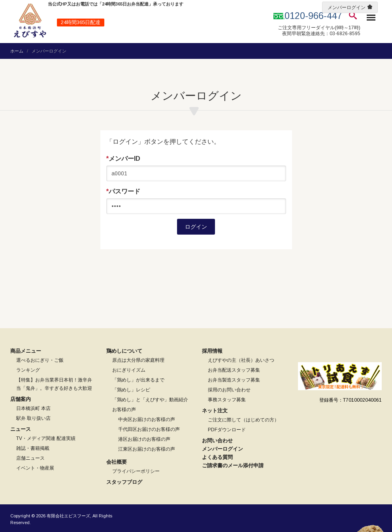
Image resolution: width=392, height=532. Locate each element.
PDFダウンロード (227, 430)
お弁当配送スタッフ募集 (234, 370)
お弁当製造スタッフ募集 (234, 380)
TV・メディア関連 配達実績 (46, 438)
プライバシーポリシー (136, 471)
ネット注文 (215, 411)
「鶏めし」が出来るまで (138, 380)
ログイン (196, 227)
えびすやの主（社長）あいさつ (241, 360)
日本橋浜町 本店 (33, 408)
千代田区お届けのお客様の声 (149, 429)
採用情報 (212, 351)
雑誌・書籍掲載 (33, 448)
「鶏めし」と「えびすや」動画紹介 (150, 400)
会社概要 (117, 462)
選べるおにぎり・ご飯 (40, 360)
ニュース (21, 429)
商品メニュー (26, 351)
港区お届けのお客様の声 (144, 439)
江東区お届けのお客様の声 (147, 449)
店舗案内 (21, 399)
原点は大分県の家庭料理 (138, 360)
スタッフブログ (124, 482)
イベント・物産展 (35, 468)
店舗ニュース (30, 458)
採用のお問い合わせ (229, 390)
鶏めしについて (124, 351)
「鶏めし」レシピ (131, 390)
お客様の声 (124, 410)
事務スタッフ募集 (227, 400)
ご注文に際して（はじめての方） (243, 420)
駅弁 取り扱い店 (33, 418)
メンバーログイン (347, 8)
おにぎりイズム (129, 370)
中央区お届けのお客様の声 (147, 419)
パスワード (123, 192)
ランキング (28, 370)
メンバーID (123, 159)
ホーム (17, 51)
